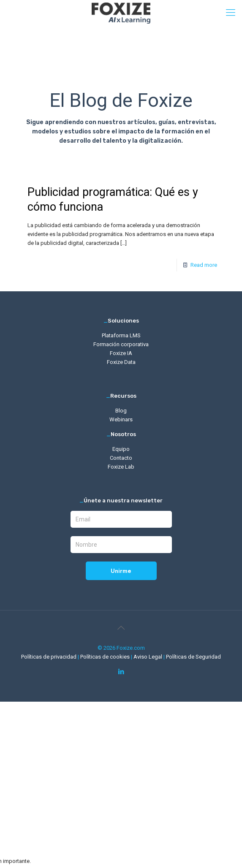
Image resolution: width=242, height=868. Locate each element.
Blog (121, 411)
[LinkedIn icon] (121, 672)
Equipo (121, 449)
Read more (204, 265)
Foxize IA (121, 353)
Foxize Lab (121, 467)
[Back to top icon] (121, 628)
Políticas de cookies (106, 657)
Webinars (121, 419)
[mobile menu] (231, 13)
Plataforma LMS (121, 335)
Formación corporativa (121, 344)
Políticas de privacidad (49, 657)
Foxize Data (121, 362)
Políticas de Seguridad (193, 657)
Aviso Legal (148, 657)
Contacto (121, 458)
